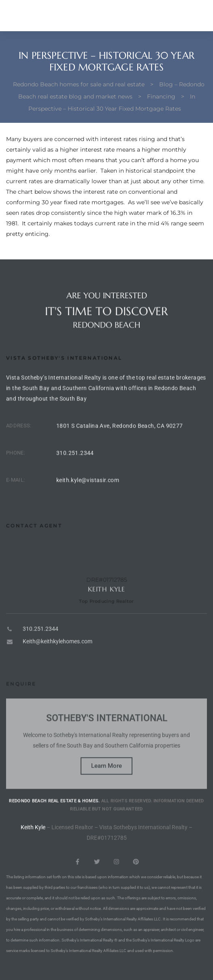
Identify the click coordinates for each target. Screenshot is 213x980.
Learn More (106, 789)
